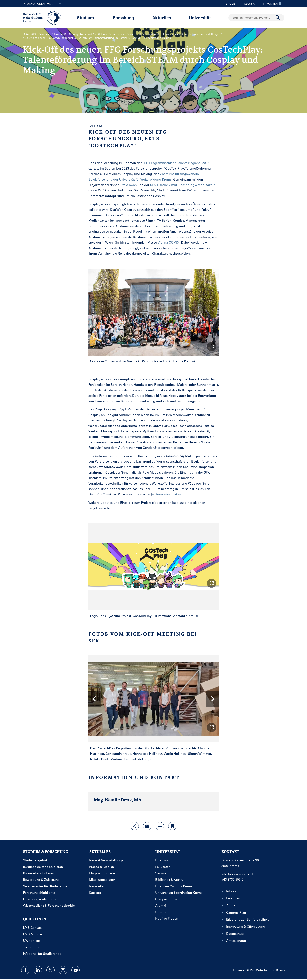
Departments (116, 34)
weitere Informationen (168, 494)
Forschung (124, 18)
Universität (200, 18)
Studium (85, 18)
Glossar (249, 4)
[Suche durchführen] (278, 18)
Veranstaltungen (211, 34)
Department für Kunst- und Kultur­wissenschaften (156, 34)
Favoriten (271, 4)
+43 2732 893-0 (232, 879)
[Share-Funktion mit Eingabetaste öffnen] (135, 826)
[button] (212, 347)
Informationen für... (43, 4)
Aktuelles (162, 18)
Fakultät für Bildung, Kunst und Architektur (80, 34)
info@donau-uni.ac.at (237, 874)
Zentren (193, 34)
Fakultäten (45, 34)
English (232, 4)
